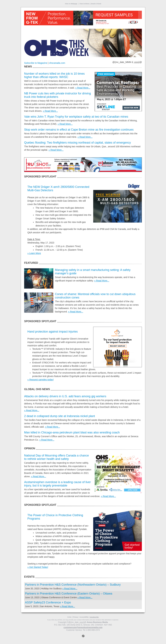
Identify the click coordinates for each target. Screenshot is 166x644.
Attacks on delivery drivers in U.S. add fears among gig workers (65, 396)
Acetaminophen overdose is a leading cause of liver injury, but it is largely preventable (57, 484)
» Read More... (83, 88)
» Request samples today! (41, 380)
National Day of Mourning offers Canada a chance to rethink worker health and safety (56, 457)
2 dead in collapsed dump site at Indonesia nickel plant (59, 416)
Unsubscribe (94, 617)
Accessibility (84, 617)
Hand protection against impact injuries (53, 332)
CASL (69, 617)
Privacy (76, 617)
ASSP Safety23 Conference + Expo (48, 602)
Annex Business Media (97, 622)
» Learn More (34, 253)
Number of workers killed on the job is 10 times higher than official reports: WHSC (54, 75)
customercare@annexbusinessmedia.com (83, 627)
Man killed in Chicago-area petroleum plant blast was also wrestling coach (72, 432)
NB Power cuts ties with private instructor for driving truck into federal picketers (57, 95)
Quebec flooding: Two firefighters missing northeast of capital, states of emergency (77, 143)
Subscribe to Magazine (36, 63)
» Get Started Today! (38, 567)
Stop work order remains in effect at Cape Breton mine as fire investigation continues (79, 130)
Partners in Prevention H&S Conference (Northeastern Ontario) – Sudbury (73, 585)
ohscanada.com (57, 63)
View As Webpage (71, 4)
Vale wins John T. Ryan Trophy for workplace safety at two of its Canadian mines (76, 117)
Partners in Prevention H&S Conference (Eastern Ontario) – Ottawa (69, 594)
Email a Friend (96, 4)
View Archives (85, 4)
